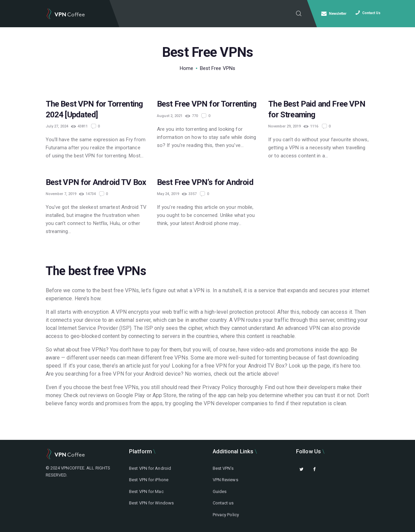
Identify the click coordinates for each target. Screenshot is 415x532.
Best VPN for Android (150, 468)
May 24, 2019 (168, 194)
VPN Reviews (225, 480)
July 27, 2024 (57, 126)
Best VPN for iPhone (149, 480)
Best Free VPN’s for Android (205, 182)
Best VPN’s (223, 468)
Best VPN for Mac (146, 491)
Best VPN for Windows (151, 503)
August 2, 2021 (170, 116)
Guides (220, 491)
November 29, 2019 (284, 126)
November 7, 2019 (61, 194)
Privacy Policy (226, 515)
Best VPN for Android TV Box (96, 182)
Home (186, 68)
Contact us (223, 503)
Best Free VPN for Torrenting (207, 104)
